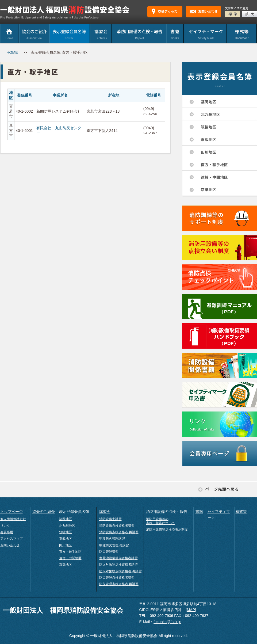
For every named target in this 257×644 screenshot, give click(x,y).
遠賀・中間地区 (70, 558)
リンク (5, 526)
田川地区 (66, 545)
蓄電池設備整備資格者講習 (118, 558)
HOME (12, 52)
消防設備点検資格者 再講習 (119, 532)
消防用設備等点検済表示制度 (167, 529)
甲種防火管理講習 (112, 539)
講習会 (105, 512)
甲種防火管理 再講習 (114, 545)
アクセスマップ (11, 539)
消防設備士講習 (110, 519)
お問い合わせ (10, 545)
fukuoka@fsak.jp (167, 622)
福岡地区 (66, 519)
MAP (191, 610)
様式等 (241, 512)
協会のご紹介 (44, 512)
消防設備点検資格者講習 (117, 526)
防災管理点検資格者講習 (117, 578)
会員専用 (7, 532)
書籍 (199, 512)
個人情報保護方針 (13, 519)
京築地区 (66, 565)
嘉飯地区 (66, 539)
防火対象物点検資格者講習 (118, 565)
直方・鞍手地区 (70, 552)
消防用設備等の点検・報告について (160, 521)
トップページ (11, 512)
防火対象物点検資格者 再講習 (120, 571)
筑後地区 (66, 532)
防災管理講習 (109, 552)
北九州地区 (67, 526)
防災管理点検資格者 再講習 (119, 584)
